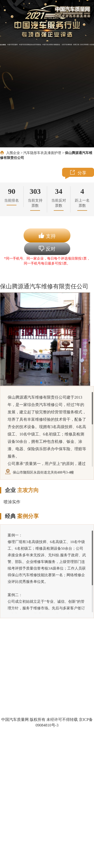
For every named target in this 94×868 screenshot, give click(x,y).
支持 (47, 235)
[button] (41, 383)
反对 (47, 249)
